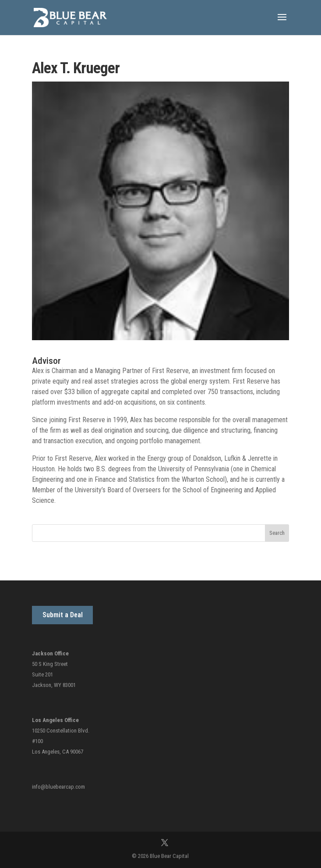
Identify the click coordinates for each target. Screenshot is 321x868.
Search (277, 533)
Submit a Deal (63, 615)
